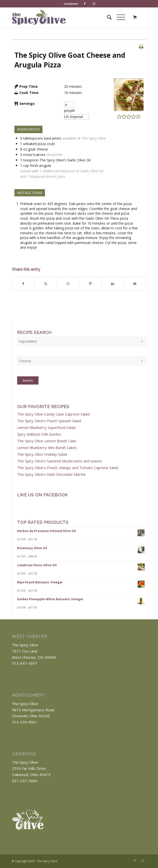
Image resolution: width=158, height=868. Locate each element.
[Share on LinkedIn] (113, 284)
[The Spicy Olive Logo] (39, 17)
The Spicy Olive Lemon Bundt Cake (47, 441)
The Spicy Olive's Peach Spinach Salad (49, 421)
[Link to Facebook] (135, 861)
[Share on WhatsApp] (68, 284)
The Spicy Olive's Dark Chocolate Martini (51, 474)
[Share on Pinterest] (90, 284)
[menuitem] (71, 4)
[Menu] (118, 17)
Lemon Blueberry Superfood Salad (46, 427)
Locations (71, 4)
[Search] (107, 17)
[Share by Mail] (135, 284)
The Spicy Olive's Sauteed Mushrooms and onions (59, 461)
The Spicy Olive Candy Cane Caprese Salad (53, 414)
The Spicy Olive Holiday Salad (42, 454)
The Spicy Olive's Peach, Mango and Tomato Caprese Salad (68, 468)
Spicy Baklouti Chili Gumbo (39, 434)
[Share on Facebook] (23, 284)
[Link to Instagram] (142, 861)
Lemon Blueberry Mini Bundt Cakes (47, 448)
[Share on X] (46, 284)
